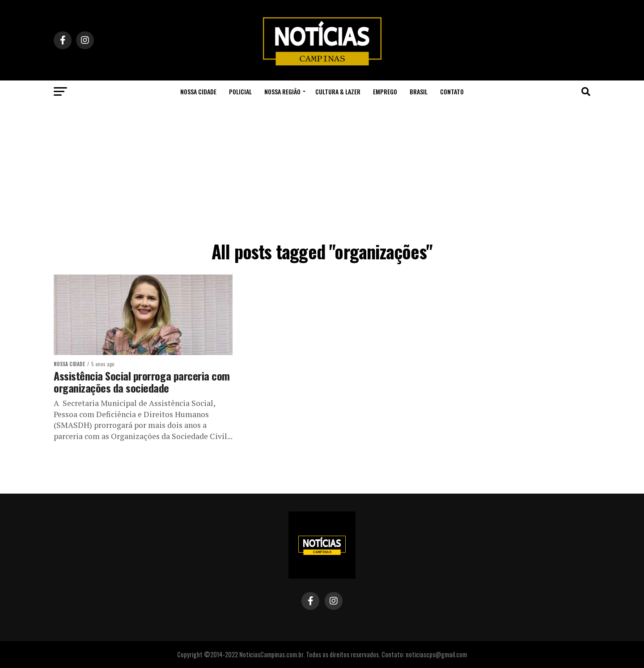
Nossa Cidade (198, 91)
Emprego (385, 91)
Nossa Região (282, 91)
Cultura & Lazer (338, 91)
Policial (240, 91)
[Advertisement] (322, 170)
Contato (452, 91)
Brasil (419, 91)
